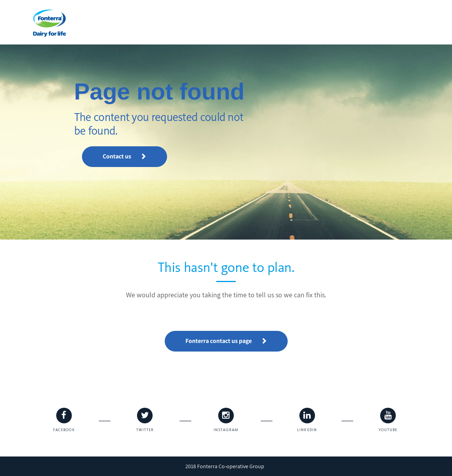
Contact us (125, 156)
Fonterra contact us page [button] (226, 341)
